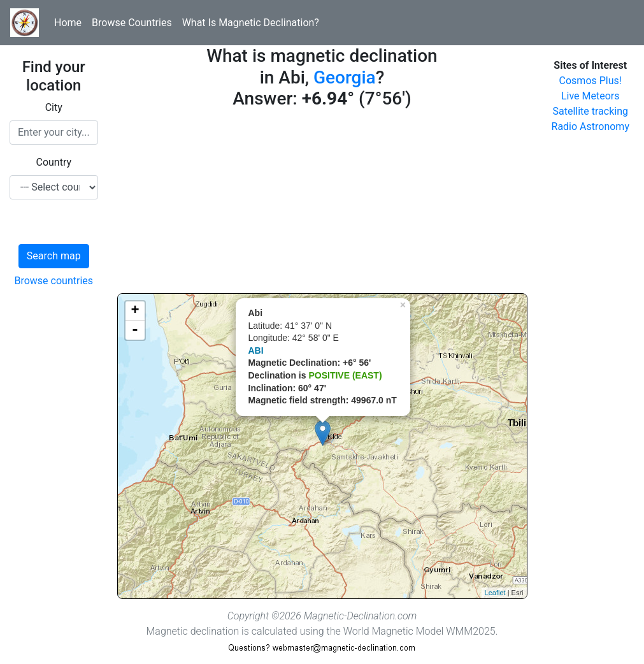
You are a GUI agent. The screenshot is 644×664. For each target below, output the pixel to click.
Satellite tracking (590, 111)
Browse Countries (132, 23)
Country (54, 162)
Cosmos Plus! (590, 81)
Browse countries (54, 281)
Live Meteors (590, 96)
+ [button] (135, 311)
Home (68, 23)
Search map (54, 256)
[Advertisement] (322, 204)
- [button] (135, 330)
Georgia (345, 77)
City (54, 107)
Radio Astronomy (590, 126)
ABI (256, 350)
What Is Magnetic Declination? (251, 23)
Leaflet (495, 593)
